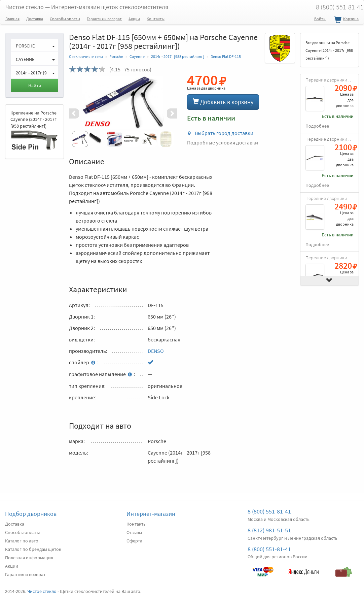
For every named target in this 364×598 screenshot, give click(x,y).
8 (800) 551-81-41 (269, 511)
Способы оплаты (65, 19)
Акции (134, 19)
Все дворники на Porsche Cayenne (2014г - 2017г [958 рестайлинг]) (329, 50)
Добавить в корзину (223, 102)
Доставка (35, 19)
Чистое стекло (87, 7)
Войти (320, 19)
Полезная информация (29, 558)
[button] (77, 113)
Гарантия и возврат (104, 19)
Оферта (134, 541)
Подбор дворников (31, 514)
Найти (35, 86)
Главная (12, 19)
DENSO (156, 351)
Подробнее (317, 126)
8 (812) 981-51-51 (269, 530)
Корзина (345, 20)
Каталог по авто (22, 541)
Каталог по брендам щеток (33, 549)
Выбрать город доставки (220, 133)
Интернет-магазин (151, 514)
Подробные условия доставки (223, 142)
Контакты (156, 19)
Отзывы (134, 532)
